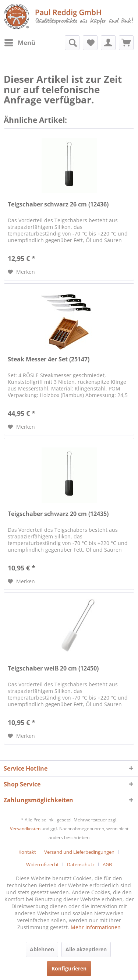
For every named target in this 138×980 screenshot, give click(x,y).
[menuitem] (20, 43)
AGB (107, 864)
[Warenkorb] (126, 43)
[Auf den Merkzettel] (21, 272)
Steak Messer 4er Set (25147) (49, 359)
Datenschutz (81, 864)
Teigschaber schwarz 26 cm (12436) (58, 204)
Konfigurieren (69, 968)
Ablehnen (42, 949)
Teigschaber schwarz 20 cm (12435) (58, 514)
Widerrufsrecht (43, 864)
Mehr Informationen (96, 927)
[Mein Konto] (108, 43)
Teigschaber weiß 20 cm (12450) (53, 668)
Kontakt (27, 852)
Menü (20, 42)
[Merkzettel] (90, 43)
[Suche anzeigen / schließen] (72, 43)
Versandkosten (25, 829)
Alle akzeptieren (86, 949)
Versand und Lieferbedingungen (79, 852)
